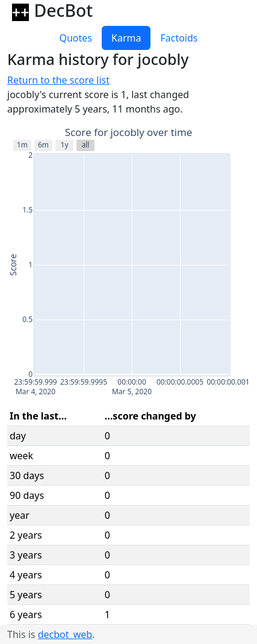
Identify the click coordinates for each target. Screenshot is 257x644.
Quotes (76, 38)
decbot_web (65, 634)
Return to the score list (58, 80)
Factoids (179, 38)
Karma (126, 38)
